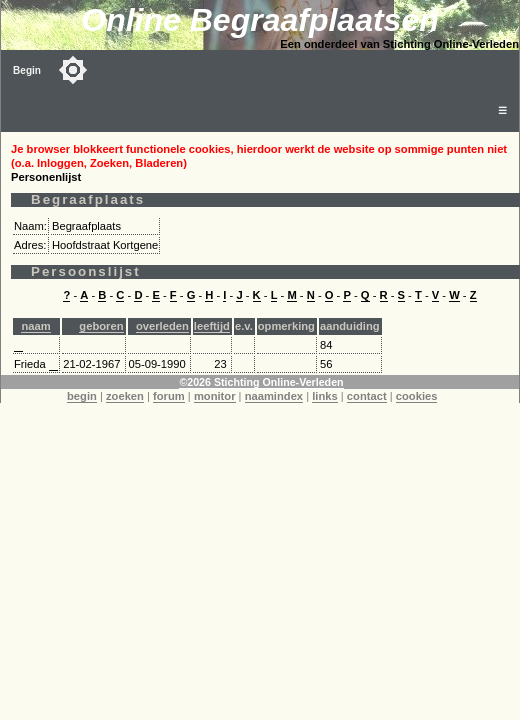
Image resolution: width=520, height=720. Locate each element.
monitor (215, 396)
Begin (27, 70)
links (325, 396)
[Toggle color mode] (73, 70)
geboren (101, 326)
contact (367, 396)
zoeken (125, 396)
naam (35, 326)
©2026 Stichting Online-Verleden (261, 382)
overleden (162, 326)
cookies (417, 396)
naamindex (274, 396)
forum (169, 396)
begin (82, 396)
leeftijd (212, 326)
